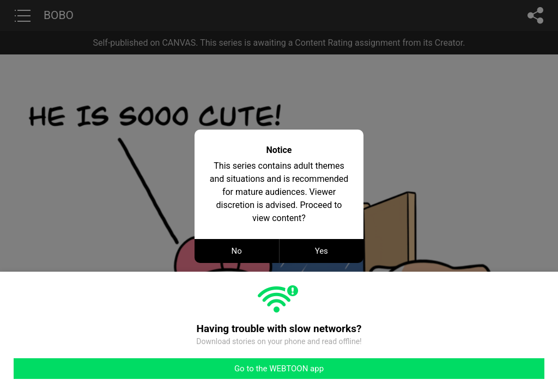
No (237, 251)
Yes (322, 251)
